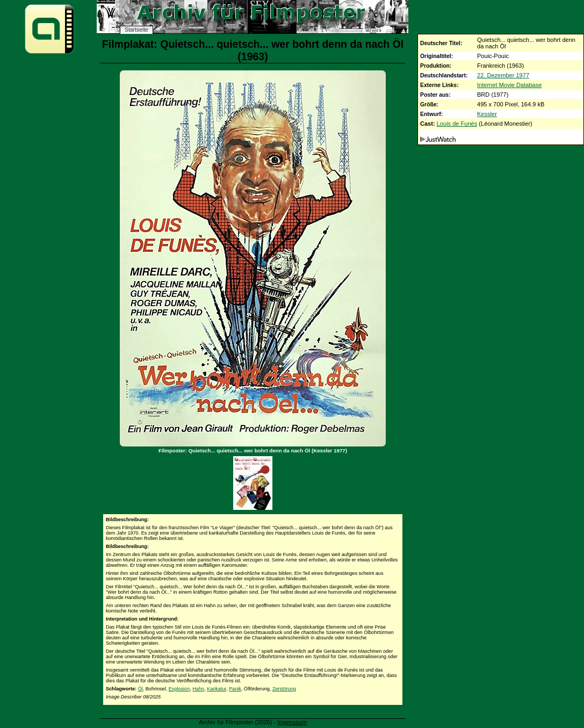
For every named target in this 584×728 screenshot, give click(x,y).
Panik (235, 689)
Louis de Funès (457, 124)
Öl (140, 689)
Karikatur (217, 689)
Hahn (198, 689)
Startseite (136, 30)
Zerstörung (284, 689)
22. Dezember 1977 (503, 75)
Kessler (487, 114)
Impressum (292, 722)
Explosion (179, 689)
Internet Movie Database (509, 85)
